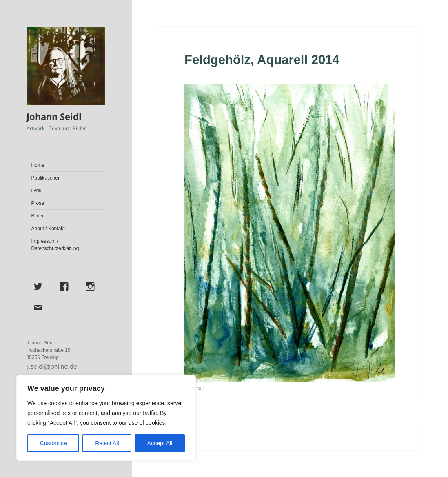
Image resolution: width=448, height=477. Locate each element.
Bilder (38, 216)
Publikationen (46, 178)
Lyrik (37, 191)
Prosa (38, 203)
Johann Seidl (54, 116)
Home (38, 165)
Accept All (160, 443)
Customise (53, 443)
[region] (106, 418)
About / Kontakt (48, 229)
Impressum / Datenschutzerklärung (55, 245)
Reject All (107, 443)
